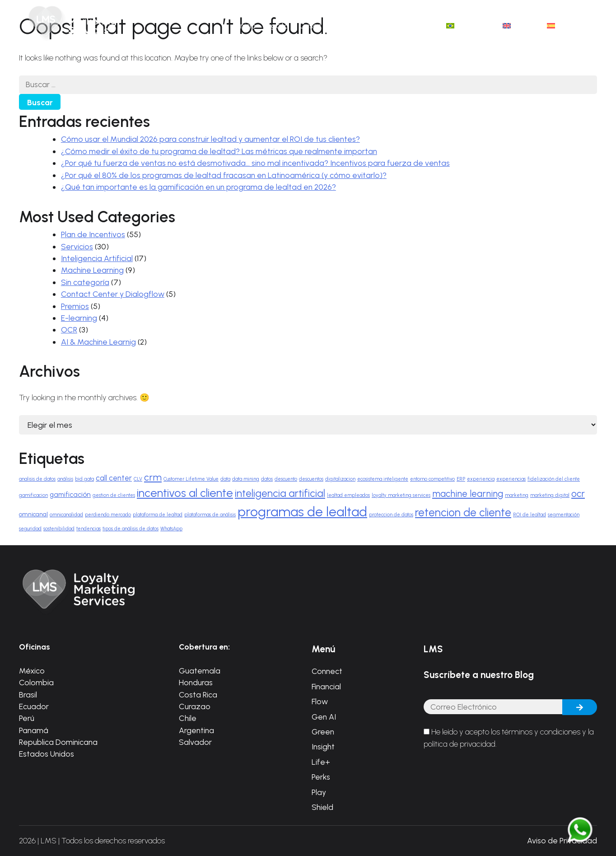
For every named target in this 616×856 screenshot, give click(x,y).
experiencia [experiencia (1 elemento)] (481, 479)
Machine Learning (92, 270)
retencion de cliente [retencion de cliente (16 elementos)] (463, 512)
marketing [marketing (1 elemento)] (517, 495)
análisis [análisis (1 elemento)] (65, 479)
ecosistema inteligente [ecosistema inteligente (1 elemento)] (383, 479)
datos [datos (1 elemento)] (267, 479)
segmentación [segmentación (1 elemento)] (564, 515)
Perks (321, 777)
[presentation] (492, 780)
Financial (326, 686)
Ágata (278, 26)
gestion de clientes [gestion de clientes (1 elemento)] (114, 495)
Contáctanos (413, 26)
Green (323, 732)
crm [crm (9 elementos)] (153, 477)
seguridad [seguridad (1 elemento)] (30, 529)
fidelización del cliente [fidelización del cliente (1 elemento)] (554, 479)
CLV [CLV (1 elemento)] (138, 479)
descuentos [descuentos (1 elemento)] (311, 479)
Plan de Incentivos (93, 234)
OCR (69, 330)
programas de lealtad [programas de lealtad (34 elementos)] (302, 512)
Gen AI (324, 717)
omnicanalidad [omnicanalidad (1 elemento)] (66, 515)
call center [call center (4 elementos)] (114, 478)
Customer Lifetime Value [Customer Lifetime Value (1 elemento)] (191, 479)
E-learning (79, 318)
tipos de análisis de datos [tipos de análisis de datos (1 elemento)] (131, 529)
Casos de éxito (326, 26)
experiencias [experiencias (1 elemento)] (511, 479)
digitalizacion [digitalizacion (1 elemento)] (340, 479)
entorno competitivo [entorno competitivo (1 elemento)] (432, 479)
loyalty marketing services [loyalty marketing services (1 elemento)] (401, 495)
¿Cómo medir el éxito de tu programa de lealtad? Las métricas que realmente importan (219, 151)
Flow (320, 701)
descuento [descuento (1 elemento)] (286, 479)
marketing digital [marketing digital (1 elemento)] (550, 495)
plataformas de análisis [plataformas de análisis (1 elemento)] (210, 515)
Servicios (77, 246)
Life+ (321, 762)
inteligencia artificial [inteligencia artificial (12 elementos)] (280, 493)
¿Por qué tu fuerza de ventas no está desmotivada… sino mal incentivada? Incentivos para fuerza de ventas (255, 163)
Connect (327, 671)
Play (319, 792)
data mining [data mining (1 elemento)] (246, 479)
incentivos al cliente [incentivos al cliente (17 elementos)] (185, 493)
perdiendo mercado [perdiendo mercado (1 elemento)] (108, 515)
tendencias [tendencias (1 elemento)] (89, 529)
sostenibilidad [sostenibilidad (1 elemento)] (59, 529)
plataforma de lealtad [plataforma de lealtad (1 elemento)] (158, 515)
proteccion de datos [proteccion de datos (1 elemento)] (391, 515)
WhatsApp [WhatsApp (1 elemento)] (171, 529)
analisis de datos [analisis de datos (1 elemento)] (37, 479)
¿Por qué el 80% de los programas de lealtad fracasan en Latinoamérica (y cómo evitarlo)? (224, 175)
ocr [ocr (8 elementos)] (578, 494)
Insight (323, 746)
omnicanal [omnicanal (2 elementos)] (33, 514)
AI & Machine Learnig (98, 342)
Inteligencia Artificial (97, 258)
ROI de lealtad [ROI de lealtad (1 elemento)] (530, 515)
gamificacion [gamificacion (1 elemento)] (33, 495)
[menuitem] (469, 26)
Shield (322, 807)
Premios (75, 306)
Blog (371, 26)
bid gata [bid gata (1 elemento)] (84, 479)
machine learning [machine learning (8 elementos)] (468, 494)
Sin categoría (85, 282)
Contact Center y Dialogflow (113, 294)
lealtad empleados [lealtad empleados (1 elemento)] (348, 495)
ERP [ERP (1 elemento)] (461, 479)
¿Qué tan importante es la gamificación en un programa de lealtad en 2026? (198, 187)
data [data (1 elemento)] (225, 479)
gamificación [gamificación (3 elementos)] (70, 495)
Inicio (247, 26)
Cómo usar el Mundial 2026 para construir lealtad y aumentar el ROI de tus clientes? (210, 139)
